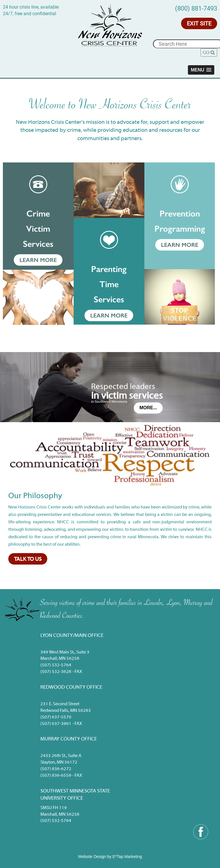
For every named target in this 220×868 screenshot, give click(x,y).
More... (148, 408)
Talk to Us (28, 559)
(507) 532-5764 (56, 665)
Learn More (38, 260)
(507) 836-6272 (56, 769)
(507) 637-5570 (56, 717)
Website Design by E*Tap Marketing (110, 857)
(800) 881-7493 (196, 8)
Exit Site (199, 23)
